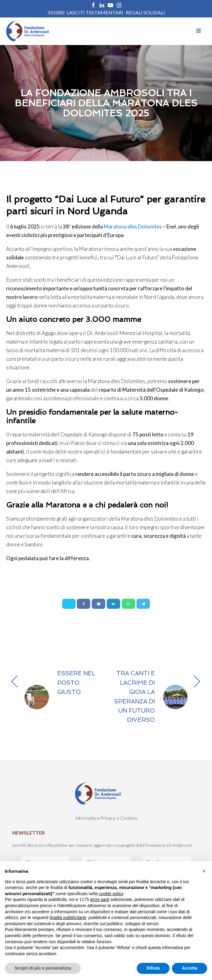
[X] (69, 604)
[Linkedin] (113, 604)
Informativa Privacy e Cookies (106, 818)
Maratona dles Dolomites (133, 226)
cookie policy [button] (111, 894)
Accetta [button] (190, 968)
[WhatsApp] (128, 604)
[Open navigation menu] (199, 31)
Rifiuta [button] (153, 968)
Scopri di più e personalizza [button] (43, 968)
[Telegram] (143, 604)
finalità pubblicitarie (68, 918)
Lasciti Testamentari (95, 13)
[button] (204, 871)
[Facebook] (84, 604)
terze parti (100, 899)
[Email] (99, 604)
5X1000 (56, 13)
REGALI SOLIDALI (145, 13)
